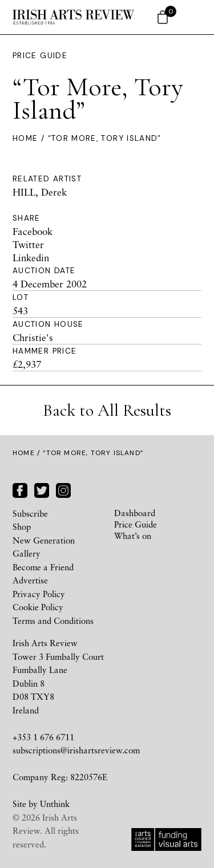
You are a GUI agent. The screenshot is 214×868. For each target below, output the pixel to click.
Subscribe (30, 513)
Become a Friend (43, 567)
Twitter (28, 244)
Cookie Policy (38, 607)
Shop (22, 526)
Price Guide (40, 56)
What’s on (133, 536)
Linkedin (31, 257)
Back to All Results (107, 410)
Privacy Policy (39, 594)
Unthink (55, 804)
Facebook (33, 231)
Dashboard (135, 513)
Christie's (33, 337)
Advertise (30, 580)
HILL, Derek (40, 192)
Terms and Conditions (53, 620)
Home (25, 138)
